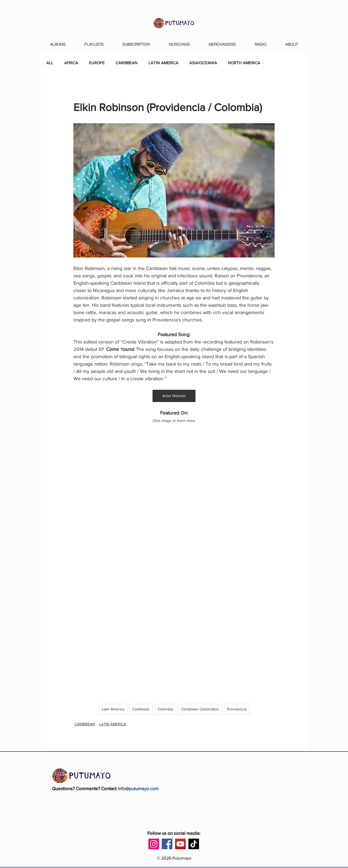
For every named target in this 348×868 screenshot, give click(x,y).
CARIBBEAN (127, 63)
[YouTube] (180, 844)
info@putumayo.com (138, 788)
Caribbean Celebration (200, 709)
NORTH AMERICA (244, 63)
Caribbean (141, 709)
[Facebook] (167, 844)
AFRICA (71, 63)
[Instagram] (154, 844)
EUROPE (97, 63)
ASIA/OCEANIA (203, 63)
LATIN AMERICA (163, 63)
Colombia (165, 709)
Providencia (237, 709)
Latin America (113, 709)
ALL (50, 63)
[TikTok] (194, 844)
